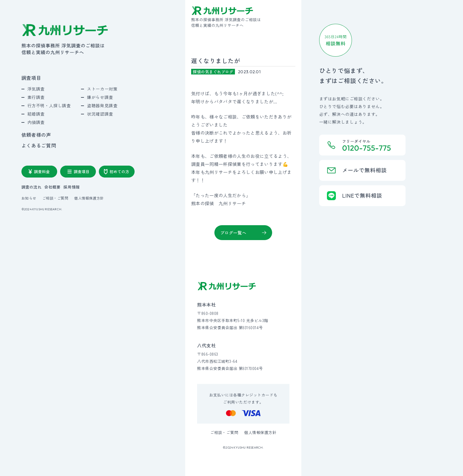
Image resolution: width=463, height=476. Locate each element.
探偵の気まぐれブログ (213, 72)
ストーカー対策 (102, 89)
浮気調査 (36, 89)
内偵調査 (36, 122)
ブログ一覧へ (233, 233)
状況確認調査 (100, 114)
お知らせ (29, 198)
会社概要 (52, 187)
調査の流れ (32, 187)
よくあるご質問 (39, 145)
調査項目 (31, 78)
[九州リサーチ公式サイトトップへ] (227, 286)
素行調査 (36, 97)
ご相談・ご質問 (55, 198)
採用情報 (71, 187)
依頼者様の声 (36, 135)
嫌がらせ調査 (100, 97)
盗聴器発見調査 (102, 105)
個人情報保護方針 (89, 198)
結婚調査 (36, 114)
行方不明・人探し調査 (49, 105)
